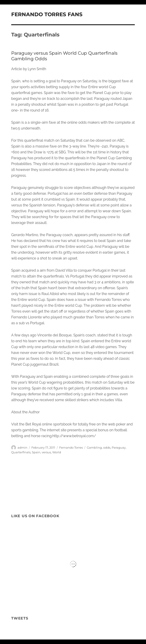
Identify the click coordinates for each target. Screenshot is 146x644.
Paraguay (119, 447)
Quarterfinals (21, 452)
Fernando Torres (71, 447)
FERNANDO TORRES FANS (47, 14)
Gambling (94, 447)
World (57, 452)
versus (46, 452)
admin (22, 447)
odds (107, 447)
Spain (36, 452)
